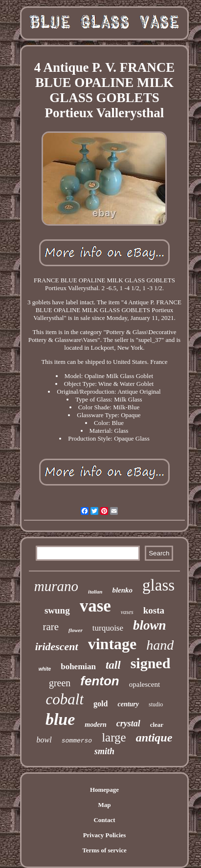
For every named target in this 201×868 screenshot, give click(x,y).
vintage (112, 644)
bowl (44, 740)
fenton (100, 681)
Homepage (104, 790)
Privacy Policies (105, 835)
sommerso (77, 741)
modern (95, 725)
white (45, 669)
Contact (104, 820)
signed (151, 663)
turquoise (108, 628)
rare (51, 627)
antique (154, 738)
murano (56, 586)
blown (150, 625)
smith (104, 751)
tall (113, 665)
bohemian (78, 667)
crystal (128, 723)
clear (157, 725)
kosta (154, 610)
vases (127, 612)
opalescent (145, 684)
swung (57, 610)
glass (158, 585)
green (60, 683)
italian (95, 592)
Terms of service (104, 850)
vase (95, 606)
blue (60, 719)
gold (100, 704)
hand (160, 645)
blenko (122, 590)
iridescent (57, 646)
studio (156, 704)
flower (76, 630)
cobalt (65, 699)
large (114, 737)
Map (104, 805)
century (128, 704)
